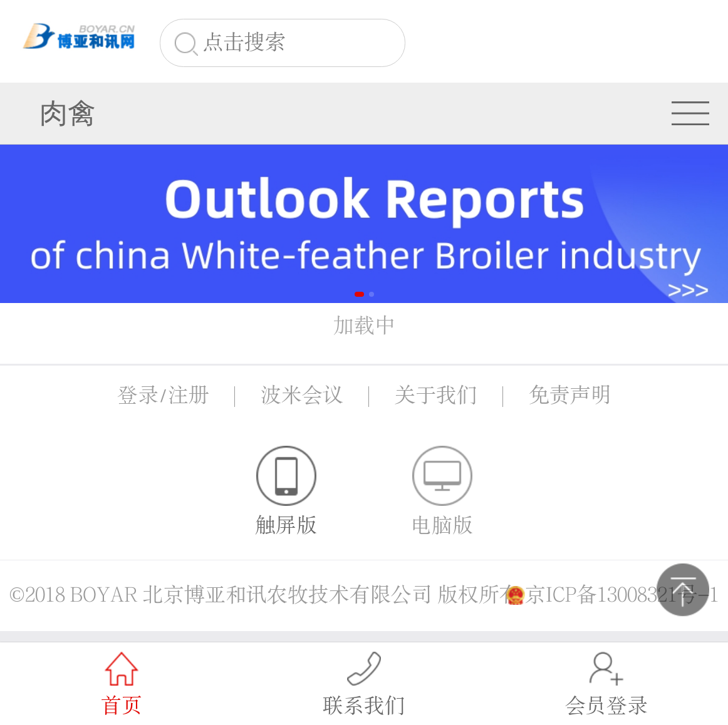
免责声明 (570, 396)
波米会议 (302, 396)
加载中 (364, 326)
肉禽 (68, 113)
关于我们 (436, 396)
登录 (138, 396)
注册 (189, 396)
